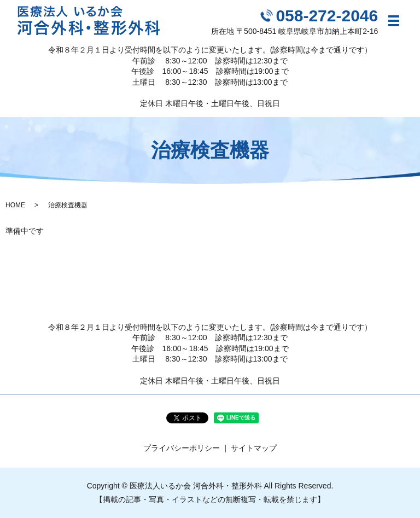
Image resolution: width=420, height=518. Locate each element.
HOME (15, 205)
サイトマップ (254, 448)
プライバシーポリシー (182, 448)
